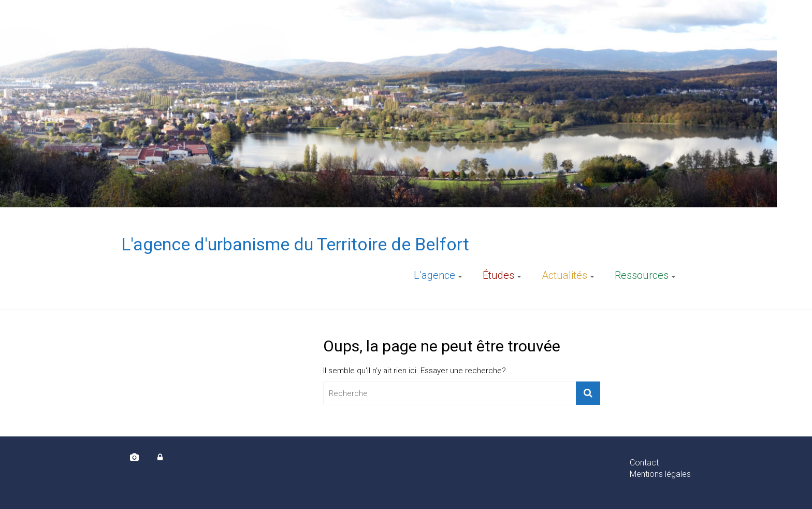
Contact (644, 463)
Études (498, 275)
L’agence (434, 275)
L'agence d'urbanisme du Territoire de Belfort (295, 244)
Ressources (642, 275)
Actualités (564, 275)
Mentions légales (660, 474)
